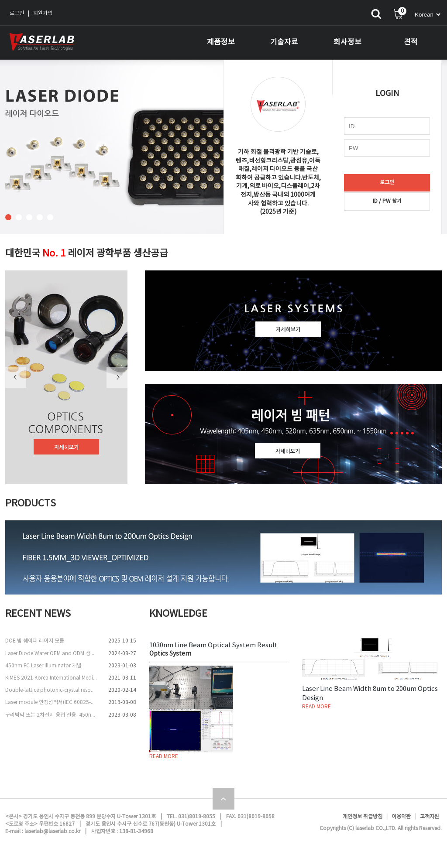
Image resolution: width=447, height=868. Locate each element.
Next (117, 377)
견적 (411, 42)
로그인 (17, 13)
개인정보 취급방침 (363, 817)
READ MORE (164, 757)
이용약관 (401, 817)
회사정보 (347, 42)
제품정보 (221, 42)
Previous (16, 377)
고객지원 (430, 817)
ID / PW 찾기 (387, 201)
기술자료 (284, 42)
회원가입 (43, 13)
